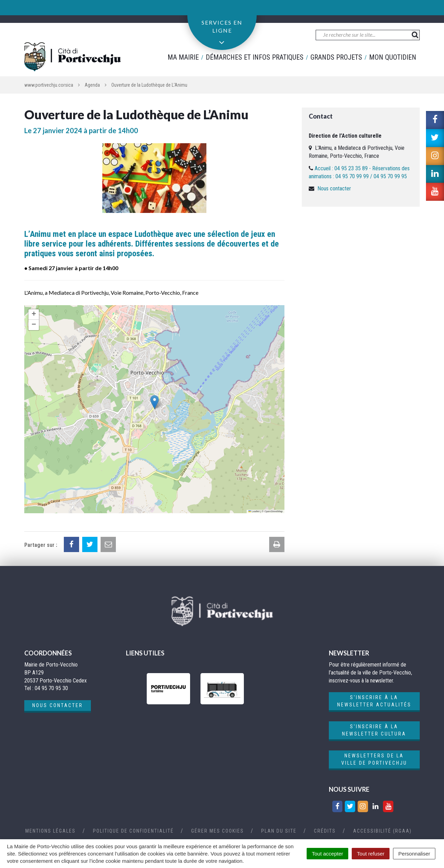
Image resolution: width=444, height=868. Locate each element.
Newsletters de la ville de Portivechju (374, 759)
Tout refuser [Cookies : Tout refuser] (371, 854)
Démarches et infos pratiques (255, 57)
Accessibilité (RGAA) (382, 831)
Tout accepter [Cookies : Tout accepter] (327, 854)
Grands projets (336, 57)
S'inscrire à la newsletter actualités (374, 701)
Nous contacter (334, 188)
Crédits (325, 831)
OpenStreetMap (274, 511)
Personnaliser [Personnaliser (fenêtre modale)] (414, 854)
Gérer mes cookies (217, 831)
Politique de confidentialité (133, 831)
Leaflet (254, 511)
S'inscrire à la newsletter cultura (374, 730)
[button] (155, 402)
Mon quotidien (393, 57)
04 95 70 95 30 (53, 11)
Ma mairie (183, 57)
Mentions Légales (50, 831)
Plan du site (279, 831)
